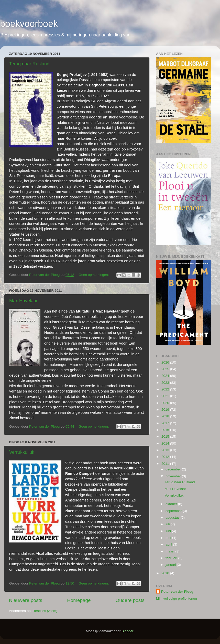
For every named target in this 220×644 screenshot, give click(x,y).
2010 (166, 573)
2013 (166, 450)
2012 (166, 457)
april (169, 544)
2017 (166, 423)
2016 (166, 430)
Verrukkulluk (22, 452)
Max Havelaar (23, 301)
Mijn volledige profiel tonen (177, 598)
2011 (166, 464)
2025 (166, 369)
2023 (166, 383)
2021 (166, 396)
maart (170, 551)
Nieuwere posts (26, 600)
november (174, 476)
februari (172, 558)
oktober (172, 504)
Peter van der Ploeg (177, 592)
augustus (173, 517)
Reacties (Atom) (45, 611)
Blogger (127, 631)
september (174, 511)
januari (171, 565)
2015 (166, 436)
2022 (166, 389)
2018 (166, 416)
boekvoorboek (29, 24)
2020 (166, 403)
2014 (166, 443)
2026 (166, 362)
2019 (166, 410)
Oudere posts (130, 600)
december (174, 469)
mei (169, 538)
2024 (166, 376)
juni (169, 531)
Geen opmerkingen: (94, 275)
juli (168, 524)
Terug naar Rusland (29, 64)
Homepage (79, 600)
